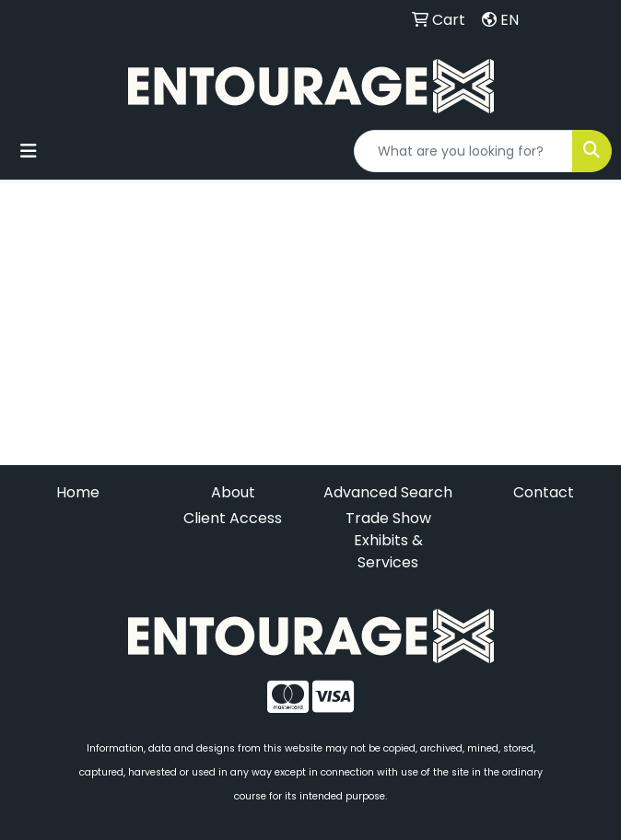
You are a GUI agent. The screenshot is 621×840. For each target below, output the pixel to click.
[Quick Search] (463, 151)
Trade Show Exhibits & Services (388, 540)
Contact (544, 492)
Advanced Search (388, 492)
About (233, 492)
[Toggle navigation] (29, 151)
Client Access (233, 518)
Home (78, 492)
